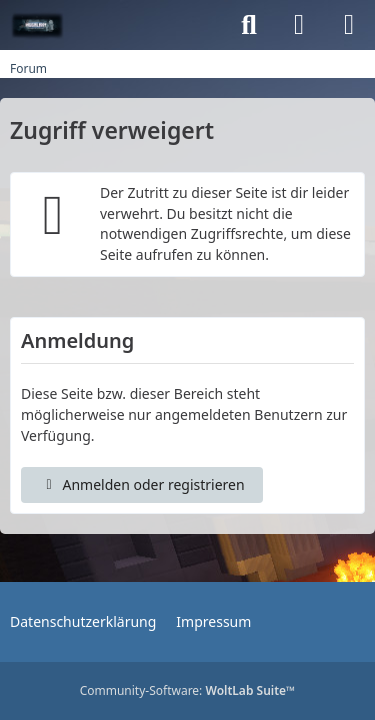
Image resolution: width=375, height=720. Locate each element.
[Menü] (349, 25)
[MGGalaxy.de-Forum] (37, 25)
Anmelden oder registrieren (142, 484)
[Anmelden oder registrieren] (299, 25)
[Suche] (249, 25)
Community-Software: (188, 690)
